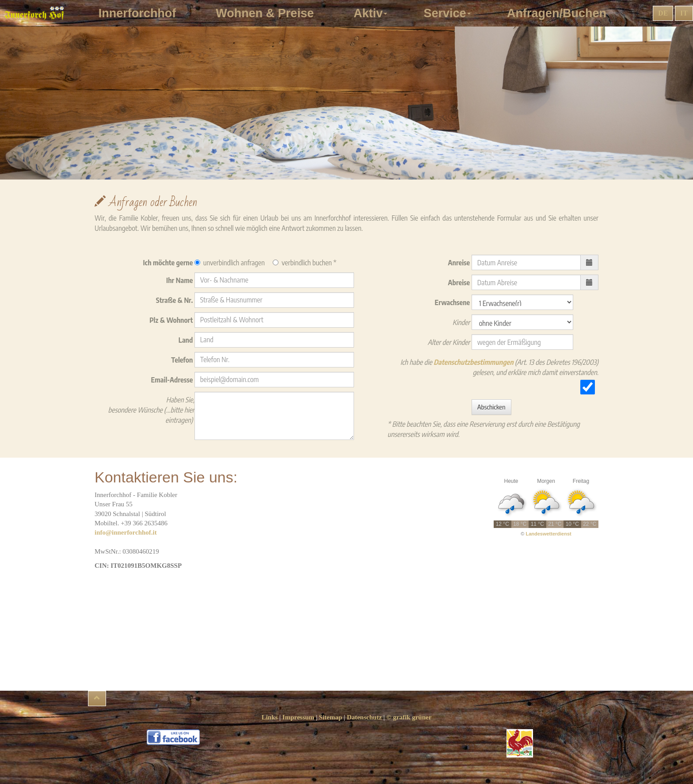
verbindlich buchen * (305, 263)
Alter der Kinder (449, 342)
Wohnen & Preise (268, 13)
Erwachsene (453, 302)
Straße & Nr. (175, 300)
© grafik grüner (409, 717)
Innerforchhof (141, 13)
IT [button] (684, 13)
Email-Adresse (173, 380)
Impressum (298, 717)
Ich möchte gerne (168, 263)
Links (270, 717)
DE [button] (663, 13)
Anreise (460, 263)
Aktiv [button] (372, 13)
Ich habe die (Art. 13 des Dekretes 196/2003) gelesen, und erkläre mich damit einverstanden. (499, 367)
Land (187, 340)
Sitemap (331, 717)
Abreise (460, 283)
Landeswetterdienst (548, 534)
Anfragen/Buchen (560, 13)
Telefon (183, 360)
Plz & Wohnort (172, 320)
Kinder (462, 322)
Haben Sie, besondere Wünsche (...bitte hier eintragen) (151, 410)
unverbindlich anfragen (230, 263)
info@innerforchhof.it (126, 532)
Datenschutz (364, 717)
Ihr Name (180, 280)
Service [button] (449, 13)
